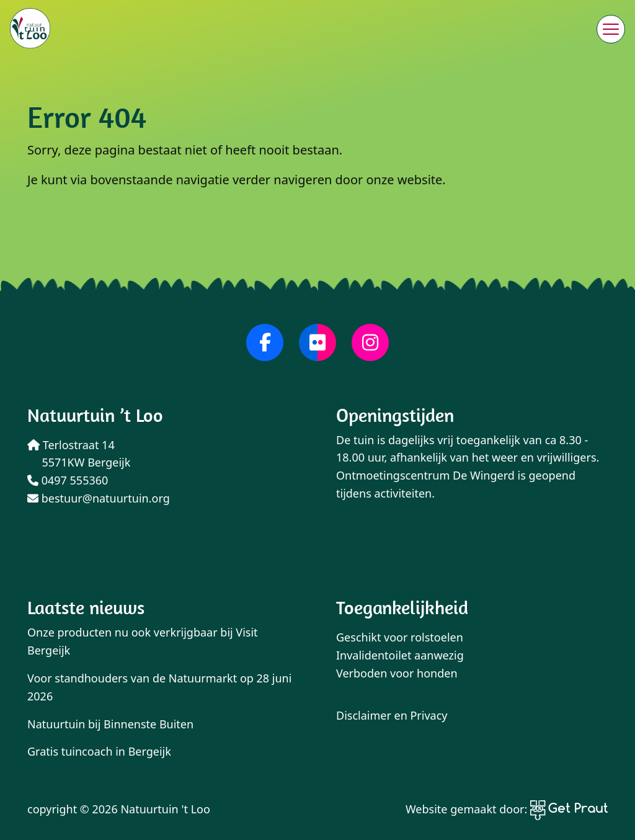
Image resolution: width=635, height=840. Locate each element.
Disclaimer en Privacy (392, 715)
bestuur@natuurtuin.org (99, 498)
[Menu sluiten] (611, 29)
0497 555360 (68, 480)
